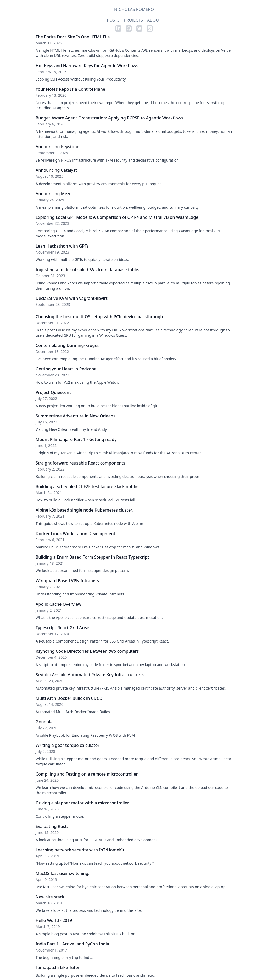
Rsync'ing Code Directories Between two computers (87, 651)
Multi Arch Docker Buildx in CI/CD (69, 698)
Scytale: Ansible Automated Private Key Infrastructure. (90, 675)
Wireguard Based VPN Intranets (67, 581)
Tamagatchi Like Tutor (58, 967)
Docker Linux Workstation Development (76, 534)
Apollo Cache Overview (58, 604)
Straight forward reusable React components (80, 463)
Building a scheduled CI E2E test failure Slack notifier (88, 486)
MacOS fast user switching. (63, 873)
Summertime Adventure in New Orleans (76, 416)
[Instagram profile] (150, 28)
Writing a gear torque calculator (68, 745)
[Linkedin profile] (118, 28)
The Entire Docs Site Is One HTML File (73, 37)
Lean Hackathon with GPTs (62, 246)
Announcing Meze (54, 194)
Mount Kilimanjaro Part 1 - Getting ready (76, 439)
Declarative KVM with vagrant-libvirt (72, 298)
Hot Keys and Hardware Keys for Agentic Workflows (87, 66)
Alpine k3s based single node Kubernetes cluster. (84, 510)
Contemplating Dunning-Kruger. (68, 345)
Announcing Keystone (57, 147)
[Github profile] (129, 28)
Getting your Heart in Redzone (66, 369)
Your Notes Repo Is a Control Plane (70, 89)
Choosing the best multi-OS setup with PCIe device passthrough (99, 317)
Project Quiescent (53, 392)
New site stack (50, 897)
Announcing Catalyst (56, 170)
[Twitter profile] (139, 28)
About (154, 20)
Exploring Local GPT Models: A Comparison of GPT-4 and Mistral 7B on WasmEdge (117, 217)
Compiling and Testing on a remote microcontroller (87, 774)
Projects (133, 20)
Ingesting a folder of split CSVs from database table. (87, 270)
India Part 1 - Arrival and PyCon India (72, 944)
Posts (113, 20)
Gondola (44, 722)
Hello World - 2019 (54, 920)
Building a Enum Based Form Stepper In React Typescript (92, 557)
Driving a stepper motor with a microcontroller (82, 803)
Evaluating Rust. (52, 826)
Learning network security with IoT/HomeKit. (81, 850)
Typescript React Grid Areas (63, 628)
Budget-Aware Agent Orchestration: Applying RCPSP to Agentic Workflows (109, 118)
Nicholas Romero (134, 9)
